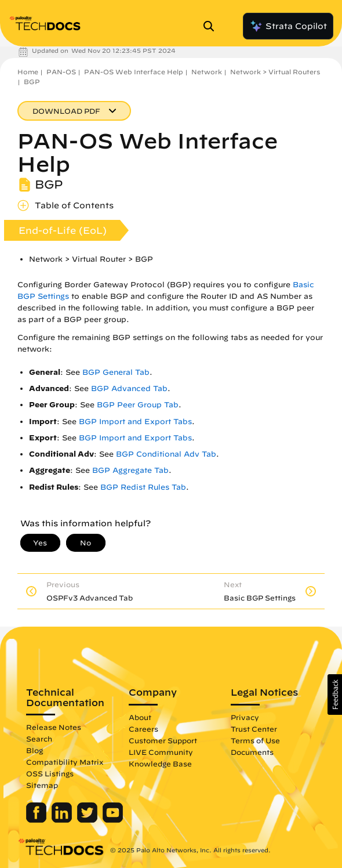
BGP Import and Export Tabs (135, 422)
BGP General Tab (116, 372)
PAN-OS (61, 72)
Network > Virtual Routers (275, 72)
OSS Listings (50, 773)
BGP (32, 82)
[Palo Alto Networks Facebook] (37, 820)
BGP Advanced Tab (129, 388)
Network (207, 72)
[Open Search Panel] (212, 26)
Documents (252, 752)
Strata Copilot (288, 26)
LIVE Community (161, 752)
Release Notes (54, 727)
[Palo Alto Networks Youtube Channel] (113, 820)
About (140, 717)
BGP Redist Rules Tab (143, 487)
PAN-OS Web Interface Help (134, 72)
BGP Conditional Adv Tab (166, 454)
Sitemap (42, 785)
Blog (34, 750)
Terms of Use (255, 740)
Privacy (245, 717)
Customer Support (163, 740)
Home (28, 72)
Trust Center (254, 729)
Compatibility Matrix (65, 762)
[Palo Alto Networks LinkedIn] (63, 820)
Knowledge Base (160, 764)
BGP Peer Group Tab (138, 405)
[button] (335, 695)
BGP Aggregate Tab (130, 470)
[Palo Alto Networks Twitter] (88, 820)
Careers (143, 729)
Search (39, 739)
